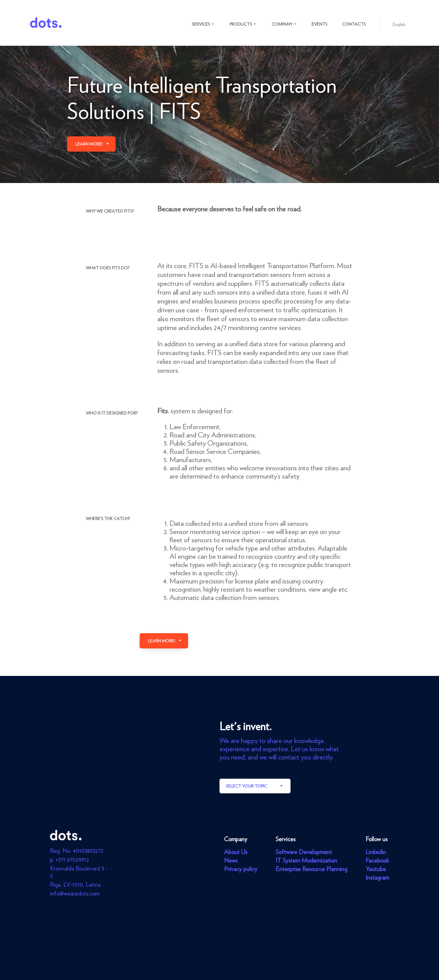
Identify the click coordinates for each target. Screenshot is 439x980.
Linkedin (376, 852)
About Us (236, 852)
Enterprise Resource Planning (311, 869)
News (231, 860)
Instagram (377, 878)
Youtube (376, 869)
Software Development (304, 852)
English (399, 24)
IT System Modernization (306, 860)
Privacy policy (241, 869)
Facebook (377, 860)
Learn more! (89, 144)
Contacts (354, 24)
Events (319, 24)
